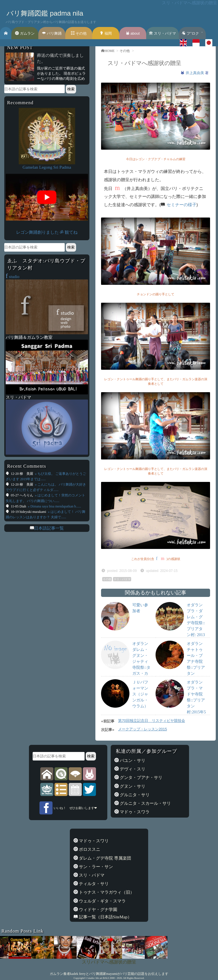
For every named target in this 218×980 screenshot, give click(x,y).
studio (12, 277)
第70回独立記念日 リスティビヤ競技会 (151, 721)
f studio (90, 978)
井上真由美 (195, 73)
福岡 (106, 33)
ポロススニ (89, 849)
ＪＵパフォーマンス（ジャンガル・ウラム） (140, 694)
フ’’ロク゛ (192, 33)
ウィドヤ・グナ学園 (98, 910)
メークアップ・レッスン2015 (142, 729)
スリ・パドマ (163, 33)
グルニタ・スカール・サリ (145, 803)
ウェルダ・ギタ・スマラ (102, 901)
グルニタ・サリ (134, 795)
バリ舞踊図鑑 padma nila (45, 13)
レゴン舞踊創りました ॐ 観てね (47, 232)
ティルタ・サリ (93, 884)
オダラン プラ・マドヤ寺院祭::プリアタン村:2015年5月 (196, 700)
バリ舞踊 (52, 33)
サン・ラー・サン (95, 867)
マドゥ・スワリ (93, 841)
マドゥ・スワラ (134, 812)
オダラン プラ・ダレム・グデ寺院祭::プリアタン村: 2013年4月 (196, 623)
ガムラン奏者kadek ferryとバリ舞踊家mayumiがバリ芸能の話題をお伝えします (109, 974)
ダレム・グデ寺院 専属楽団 (104, 858)
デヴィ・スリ (132, 769)
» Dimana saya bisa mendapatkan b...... (54, 506)
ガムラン (25, 33)
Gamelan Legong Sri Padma (47, 167)
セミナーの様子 (182, 205)
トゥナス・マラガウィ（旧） (106, 892)
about (133, 33)
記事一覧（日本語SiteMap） (105, 917)
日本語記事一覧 (49, 528)
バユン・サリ (132, 760)
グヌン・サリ (132, 786)
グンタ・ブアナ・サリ (141, 778)
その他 (79, 33)
